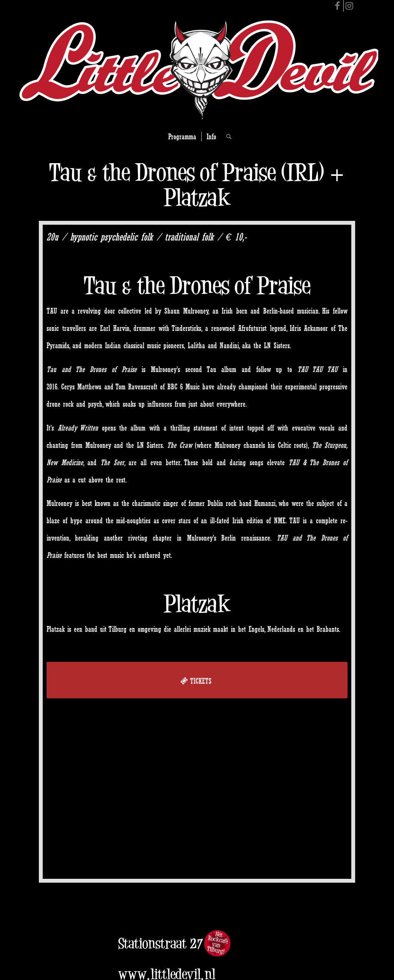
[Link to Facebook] (338, 6)
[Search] (226, 137)
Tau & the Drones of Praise (197, 285)
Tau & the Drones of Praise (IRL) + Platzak (197, 185)
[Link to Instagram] (349, 6)
